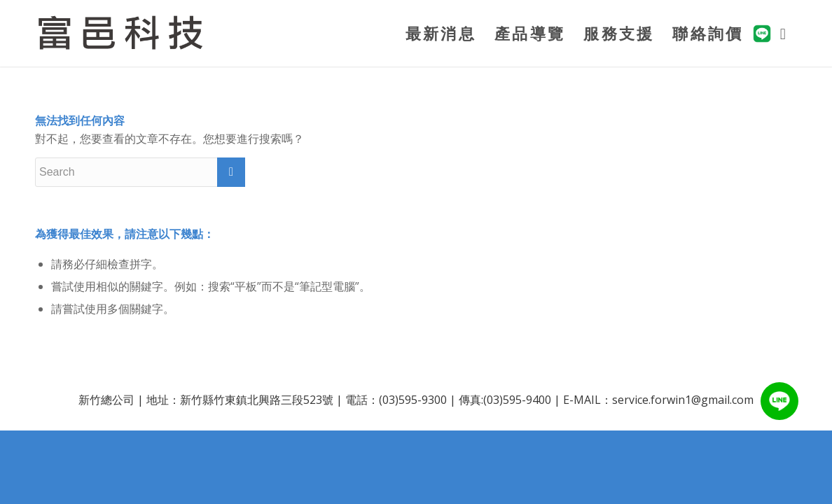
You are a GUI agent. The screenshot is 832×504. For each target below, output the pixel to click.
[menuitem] (441, 33)
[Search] (784, 33)
